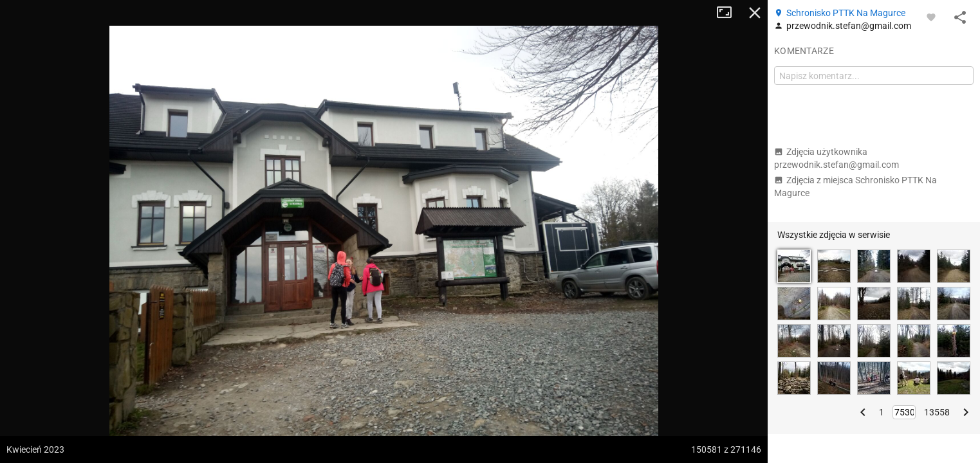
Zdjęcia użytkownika (837, 158)
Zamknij (755, 13)
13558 (937, 412)
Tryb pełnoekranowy (729, 13)
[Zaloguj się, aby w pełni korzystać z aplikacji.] (931, 17)
